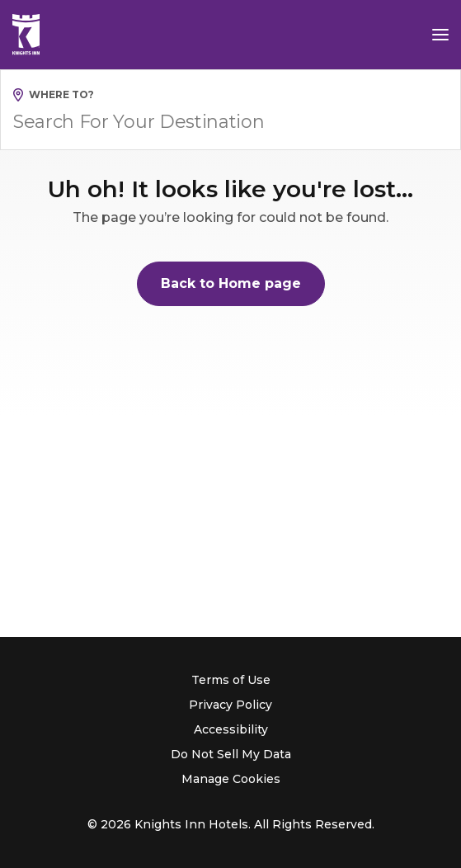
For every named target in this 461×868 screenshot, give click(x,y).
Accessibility (231, 729)
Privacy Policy (230, 705)
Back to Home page (231, 283)
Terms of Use (231, 680)
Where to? (61, 94)
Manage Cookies (231, 779)
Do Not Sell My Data (231, 754)
